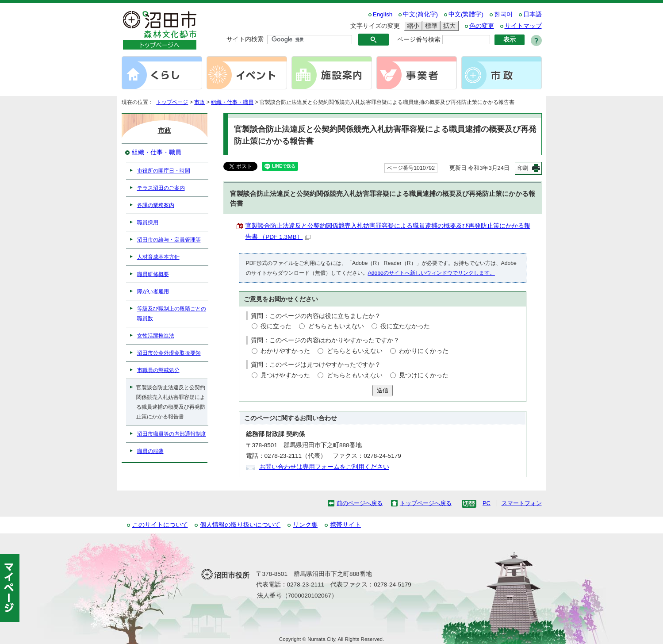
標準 (430, 26)
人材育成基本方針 (158, 257)
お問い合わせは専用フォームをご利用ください (324, 467)
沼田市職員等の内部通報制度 (172, 434)
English (383, 14)
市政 (199, 102)
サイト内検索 (245, 39)
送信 (383, 390)
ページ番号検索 (419, 40)
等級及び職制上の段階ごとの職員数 (172, 314)
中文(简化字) (420, 14)
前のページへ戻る (360, 503)
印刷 (523, 168)
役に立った (276, 326)
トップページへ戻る (426, 503)
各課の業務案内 (156, 205)
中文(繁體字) (466, 14)
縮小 (412, 26)
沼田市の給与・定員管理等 (169, 240)
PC (487, 503)
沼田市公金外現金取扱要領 (169, 353)
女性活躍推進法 (156, 336)
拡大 (448, 26)
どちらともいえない (336, 326)
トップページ (172, 102)
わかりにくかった (424, 351)
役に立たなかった (405, 326)
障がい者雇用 (153, 291)
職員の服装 (150, 451)
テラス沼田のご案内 (161, 188)
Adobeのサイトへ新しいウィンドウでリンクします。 (431, 273)
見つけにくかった (424, 375)
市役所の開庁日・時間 (164, 171)
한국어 (503, 14)
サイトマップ (523, 26)
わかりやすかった (285, 351)
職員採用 (148, 222)
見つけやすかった (285, 375)
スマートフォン (522, 503)
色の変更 (482, 26)
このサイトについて (160, 525)
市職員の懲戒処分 (158, 370)
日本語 (533, 14)
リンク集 (305, 525)
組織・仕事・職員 (232, 102)
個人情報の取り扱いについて (240, 525)
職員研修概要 (153, 274)
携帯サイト (345, 525)
